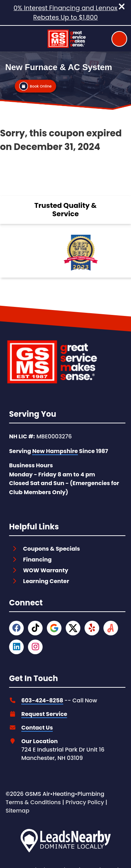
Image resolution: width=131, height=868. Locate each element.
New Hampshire (55, 451)
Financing (37, 560)
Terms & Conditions (33, 802)
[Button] (35, 86)
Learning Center (46, 581)
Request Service (44, 714)
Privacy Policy (85, 802)
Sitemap (17, 811)
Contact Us (37, 728)
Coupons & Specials (52, 549)
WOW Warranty (46, 570)
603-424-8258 (42, 700)
